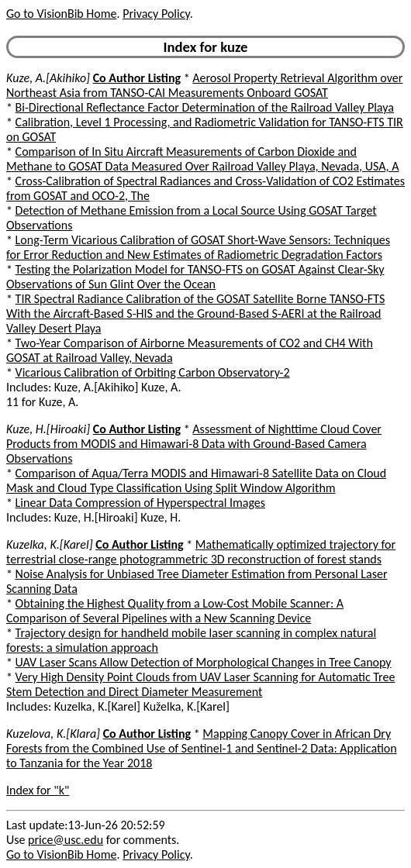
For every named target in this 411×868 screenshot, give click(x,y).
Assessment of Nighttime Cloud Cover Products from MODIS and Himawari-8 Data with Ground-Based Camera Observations (194, 444)
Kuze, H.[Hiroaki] (48, 429)
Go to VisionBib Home (61, 14)
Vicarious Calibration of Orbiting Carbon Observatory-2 (153, 372)
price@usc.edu (66, 840)
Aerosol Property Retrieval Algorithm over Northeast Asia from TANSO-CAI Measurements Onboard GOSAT (204, 85)
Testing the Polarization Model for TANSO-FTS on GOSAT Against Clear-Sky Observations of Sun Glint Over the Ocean (195, 277)
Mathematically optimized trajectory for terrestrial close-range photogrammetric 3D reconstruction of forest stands (201, 552)
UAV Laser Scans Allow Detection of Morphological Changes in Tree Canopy (204, 662)
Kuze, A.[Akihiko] (48, 78)
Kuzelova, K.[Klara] (53, 734)
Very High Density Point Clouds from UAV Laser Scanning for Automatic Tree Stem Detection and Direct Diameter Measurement (200, 684)
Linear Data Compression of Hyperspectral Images (140, 503)
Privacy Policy (156, 14)
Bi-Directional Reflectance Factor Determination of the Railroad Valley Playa (205, 107)
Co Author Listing (137, 78)
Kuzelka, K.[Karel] (50, 544)
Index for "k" (38, 790)
